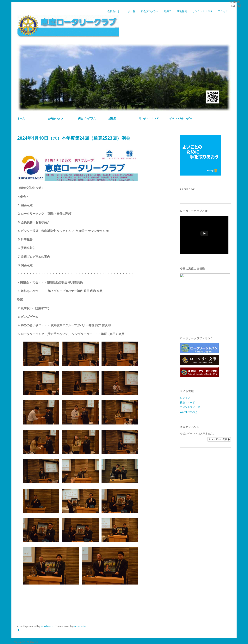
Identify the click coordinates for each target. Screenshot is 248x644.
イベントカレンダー (181, 118)
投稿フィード (188, 402)
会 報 (132, 11)
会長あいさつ (115, 11)
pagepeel (6, 642)
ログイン (185, 398)
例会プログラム (150, 11)
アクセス (223, 11)
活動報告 (182, 11)
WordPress (47, 626)
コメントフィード (190, 407)
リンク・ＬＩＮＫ (202, 11)
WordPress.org (188, 412)
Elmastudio (80, 626)
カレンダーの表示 (219, 439)
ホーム (21, 118)
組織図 (168, 11)
